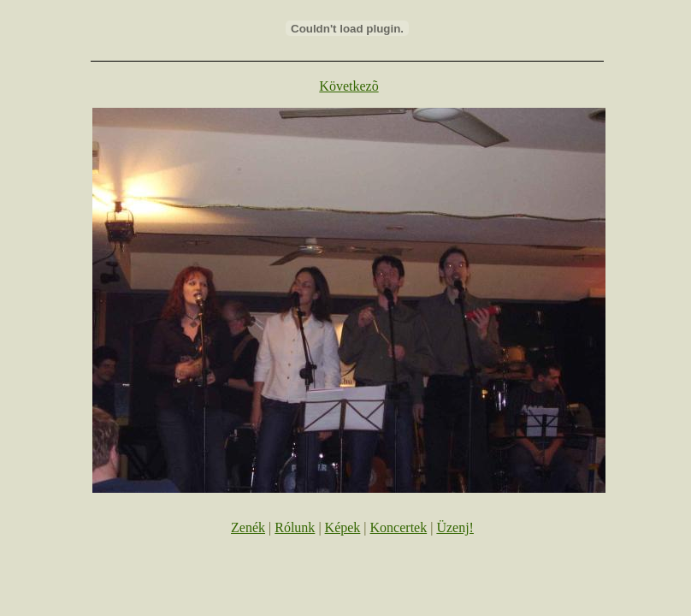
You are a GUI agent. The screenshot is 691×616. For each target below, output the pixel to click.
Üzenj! (455, 527)
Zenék (248, 527)
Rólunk (295, 527)
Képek (343, 527)
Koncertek (399, 527)
